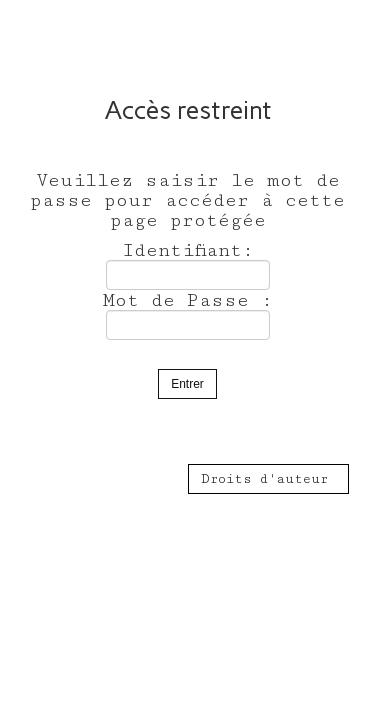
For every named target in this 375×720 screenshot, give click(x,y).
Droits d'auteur (268, 479)
